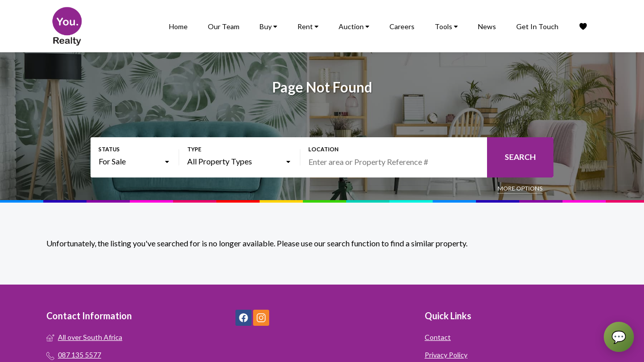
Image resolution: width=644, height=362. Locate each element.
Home (178, 26)
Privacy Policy (446, 355)
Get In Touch (537, 26)
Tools (446, 26)
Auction (354, 26)
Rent (308, 26)
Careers (402, 26)
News (487, 26)
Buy (268, 26)
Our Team (224, 26)
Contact (438, 337)
